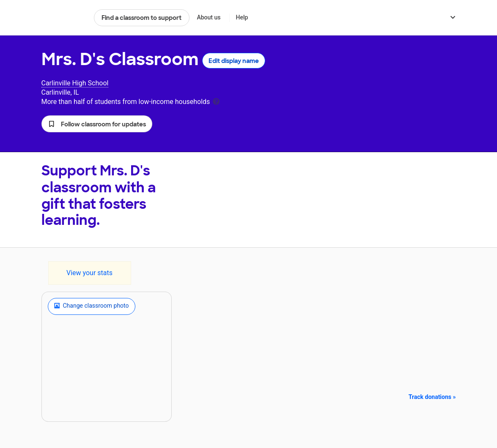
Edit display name (234, 61)
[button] (97, 124)
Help (242, 17)
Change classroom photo (92, 306)
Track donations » (432, 397)
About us (209, 17)
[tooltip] (216, 101)
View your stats (89, 273)
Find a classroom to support (141, 18)
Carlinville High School (75, 83)
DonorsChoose (64, 18)
